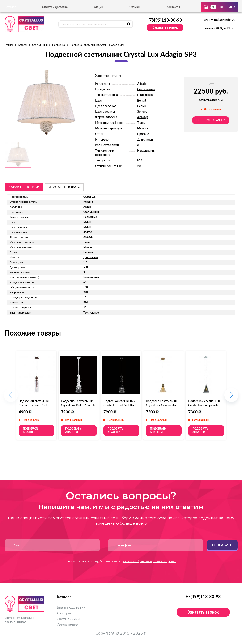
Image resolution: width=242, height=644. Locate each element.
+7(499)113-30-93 (164, 20)
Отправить (222, 545)
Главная (9, 45)
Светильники (40, 45)
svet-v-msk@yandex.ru (220, 20)
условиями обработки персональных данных (149, 561)
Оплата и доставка (55, 7)
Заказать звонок (165, 27)
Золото (142, 112)
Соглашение (67, 625)
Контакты (173, 7)
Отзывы (135, 7)
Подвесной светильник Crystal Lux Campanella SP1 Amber (162, 405)
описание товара (64, 187)
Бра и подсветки (71, 607)
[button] (231, 397)
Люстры (64, 613)
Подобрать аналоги (211, 120)
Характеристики (24, 187)
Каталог (23, 45)
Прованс (143, 134)
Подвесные (59, 45)
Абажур (143, 117)
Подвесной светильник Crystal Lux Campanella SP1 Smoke (204, 405)
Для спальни (146, 140)
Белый (142, 101)
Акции (99, 7)
